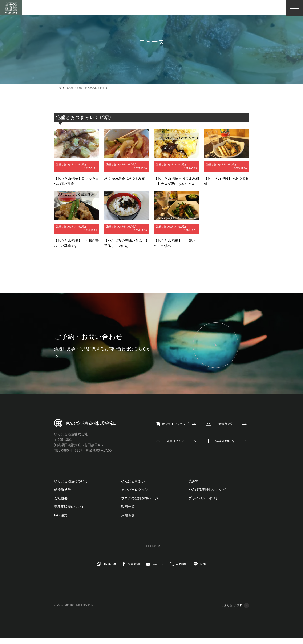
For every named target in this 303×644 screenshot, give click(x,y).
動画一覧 (121, 512)
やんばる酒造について (48, 487)
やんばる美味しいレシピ (214, 495)
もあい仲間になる (248, 447)
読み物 (201, 487)
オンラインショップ (198, 430)
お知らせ (121, 521)
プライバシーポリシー (213, 504)
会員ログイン (198, 447)
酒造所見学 (248, 430)
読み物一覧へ (140, 271)
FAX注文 (38, 521)
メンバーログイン (127, 495)
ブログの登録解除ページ (132, 504)
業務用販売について (47, 512)
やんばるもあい (126, 487)
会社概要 (38, 504)
